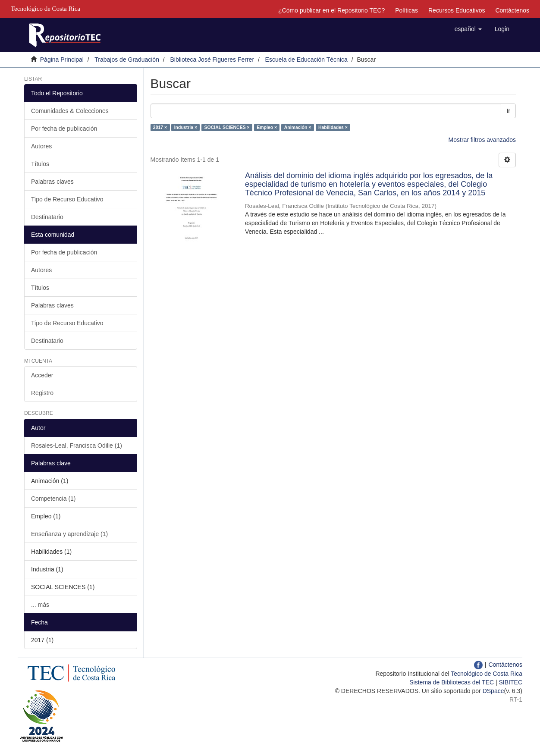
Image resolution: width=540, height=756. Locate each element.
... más (40, 605)
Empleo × (267, 127)
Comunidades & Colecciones (70, 111)
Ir (508, 111)
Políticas (407, 10)
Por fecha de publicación (64, 129)
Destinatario (47, 217)
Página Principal (62, 60)
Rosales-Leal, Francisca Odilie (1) (77, 445)
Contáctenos (512, 10)
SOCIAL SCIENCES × (227, 127)
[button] (468, 29)
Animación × (298, 127)
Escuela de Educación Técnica (306, 60)
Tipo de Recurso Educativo (67, 199)
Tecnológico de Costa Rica (487, 674)
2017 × (160, 127)
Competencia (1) (53, 499)
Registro (42, 393)
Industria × (186, 127)
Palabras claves (52, 182)
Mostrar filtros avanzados (482, 140)
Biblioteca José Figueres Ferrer (212, 60)
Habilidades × (333, 127)
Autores (41, 146)
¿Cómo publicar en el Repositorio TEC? (331, 10)
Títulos (40, 164)
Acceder (42, 375)
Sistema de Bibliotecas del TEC (452, 682)
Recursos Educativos (457, 10)
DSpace (493, 691)
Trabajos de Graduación (127, 60)
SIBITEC (511, 682)
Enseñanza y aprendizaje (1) (69, 534)
